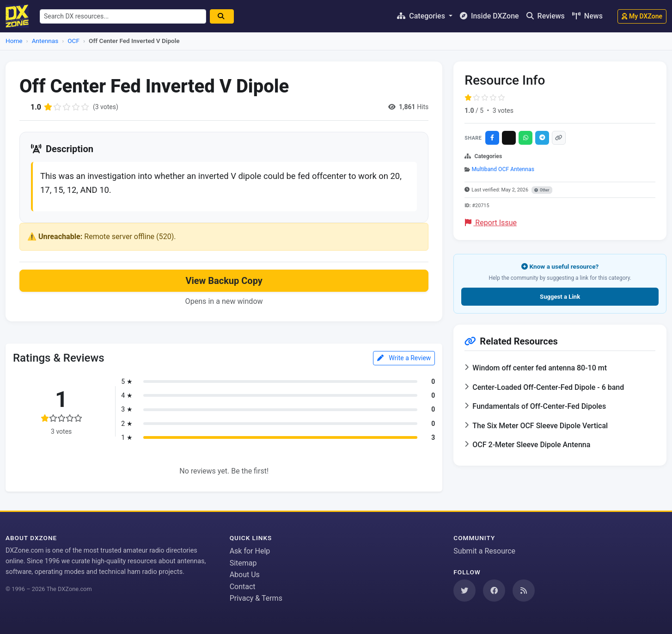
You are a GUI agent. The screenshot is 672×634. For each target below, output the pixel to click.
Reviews (546, 16)
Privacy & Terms (256, 598)
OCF (73, 41)
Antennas (45, 41)
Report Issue (491, 223)
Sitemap (243, 563)
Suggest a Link (560, 297)
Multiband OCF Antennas (503, 169)
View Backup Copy (224, 281)
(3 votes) (106, 107)
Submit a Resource (484, 551)
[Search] (222, 16)
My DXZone (642, 16)
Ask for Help (250, 551)
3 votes (503, 111)
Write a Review (404, 358)
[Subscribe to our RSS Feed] (524, 591)
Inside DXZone (489, 16)
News (587, 16)
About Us (245, 575)
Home (14, 41)
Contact (243, 587)
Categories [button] (422, 16)
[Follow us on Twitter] (464, 591)
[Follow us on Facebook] (494, 591)
